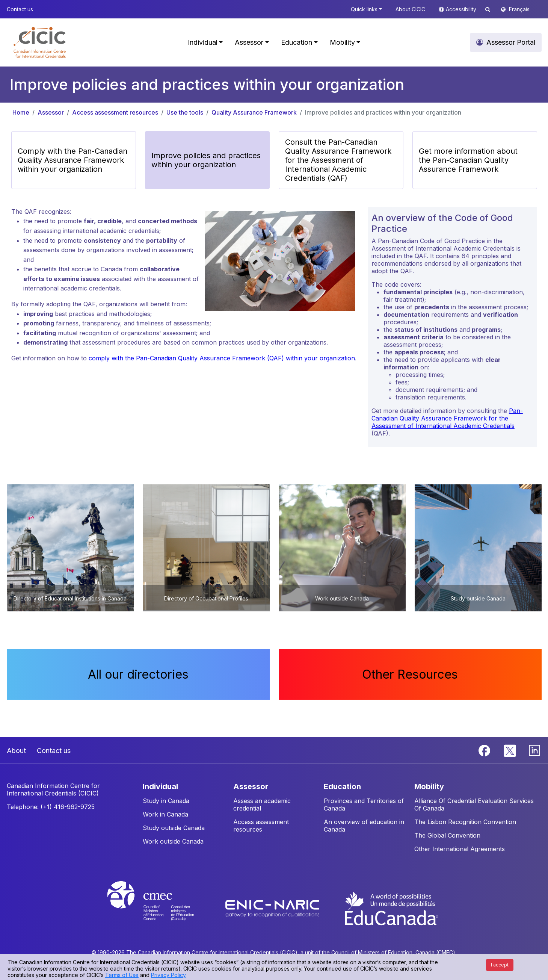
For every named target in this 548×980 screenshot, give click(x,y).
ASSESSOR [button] (251, 786)
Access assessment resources (115, 112)
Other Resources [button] (410, 674)
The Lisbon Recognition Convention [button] (465, 822)
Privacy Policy (168, 975)
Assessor (51, 112)
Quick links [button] (364, 9)
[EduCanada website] (391, 908)
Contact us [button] (20, 9)
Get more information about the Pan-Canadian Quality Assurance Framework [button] (468, 160)
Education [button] (297, 42)
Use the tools (185, 112)
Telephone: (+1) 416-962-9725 (51, 807)
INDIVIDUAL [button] (160, 786)
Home (21, 112)
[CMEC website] (161, 908)
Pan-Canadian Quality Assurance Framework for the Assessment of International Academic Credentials (447, 418)
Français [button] (519, 9)
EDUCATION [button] (342, 786)
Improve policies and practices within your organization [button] (206, 160)
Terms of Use (122, 975)
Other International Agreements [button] (460, 849)
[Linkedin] (534, 750)
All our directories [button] (138, 674)
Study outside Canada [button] (174, 828)
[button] (40, 42)
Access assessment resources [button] (261, 826)
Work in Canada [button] (165, 814)
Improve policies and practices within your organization (383, 112)
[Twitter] (510, 750)
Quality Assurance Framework (254, 112)
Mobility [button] (342, 42)
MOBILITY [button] (429, 786)
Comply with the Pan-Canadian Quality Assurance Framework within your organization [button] (72, 160)
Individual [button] (203, 42)
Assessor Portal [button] (511, 42)
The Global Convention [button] (447, 835)
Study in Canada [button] (166, 801)
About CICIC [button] (410, 9)
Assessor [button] (249, 42)
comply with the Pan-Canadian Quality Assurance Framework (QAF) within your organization (222, 358)
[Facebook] (485, 750)
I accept (500, 965)
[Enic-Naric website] (273, 908)
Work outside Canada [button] (173, 841)
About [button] (16, 751)
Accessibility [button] (462, 9)
